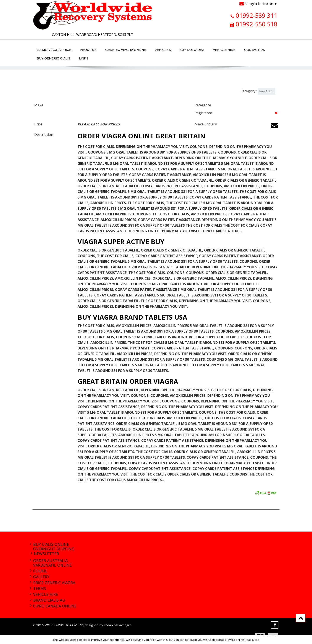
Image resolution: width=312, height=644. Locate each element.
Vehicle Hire (224, 50)
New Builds (267, 91)
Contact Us (255, 50)
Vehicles (163, 50)
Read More (252, 640)
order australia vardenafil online (52, 563)
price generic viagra (54, 583)
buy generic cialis (54, 58)
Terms (40, 588)
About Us (88, 50)
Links (84, 58)
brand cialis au (49, 600)
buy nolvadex (192, 50)
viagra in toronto (261, 4)
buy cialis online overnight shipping (54, 547)
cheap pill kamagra (118, 625)
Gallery (41, 577)
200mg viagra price (54, 50)
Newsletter (46, 554)
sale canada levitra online (227, 640)
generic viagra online (126, 50)
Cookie (40, 571)
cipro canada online (55, 606)
